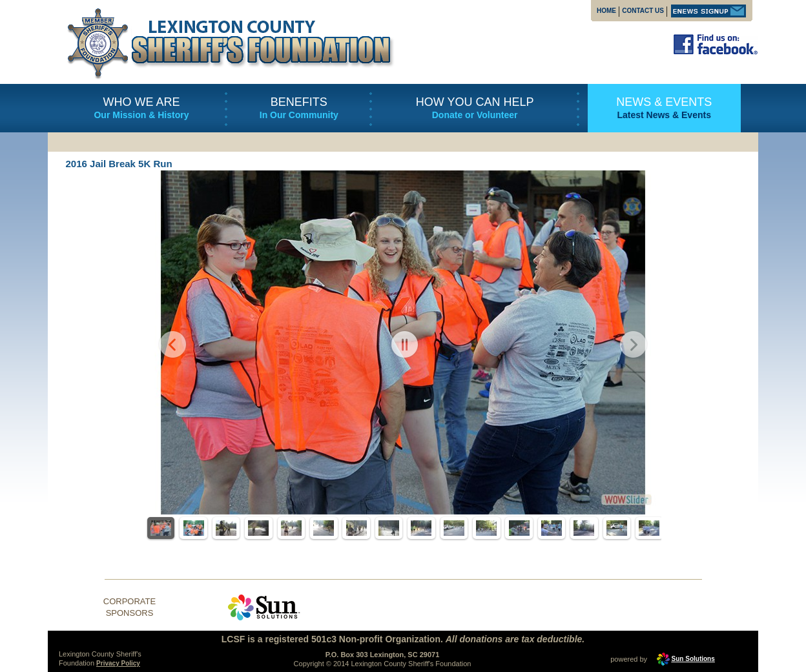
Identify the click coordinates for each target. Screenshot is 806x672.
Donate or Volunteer (475, 115)
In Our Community (299, 115)
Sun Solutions (693, 659)
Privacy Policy (118, 663)
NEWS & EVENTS (664, 102)
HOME (606, 11)
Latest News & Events (664, 115)
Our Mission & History (141, 115)
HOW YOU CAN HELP (475, 102)
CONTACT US (643, 11)
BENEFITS (299, 102)
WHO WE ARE (141, 102)
